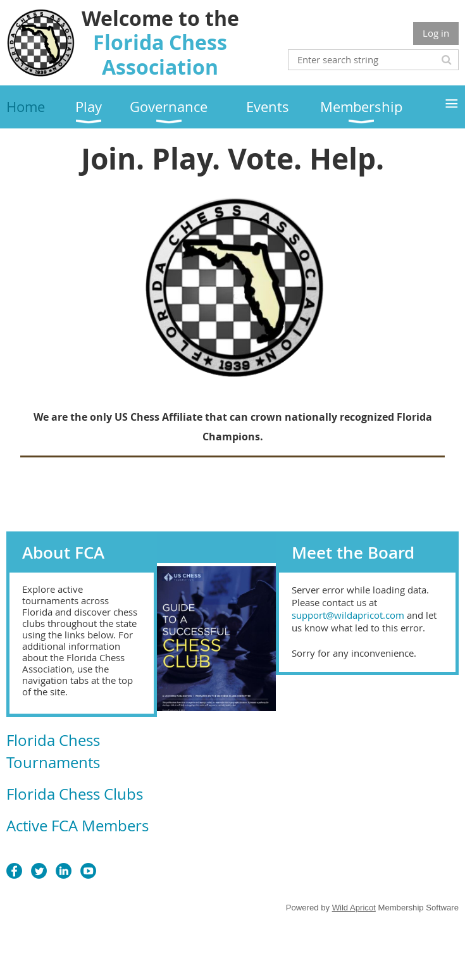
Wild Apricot (354, 908)
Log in (436, 33)
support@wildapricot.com (348, 615)
